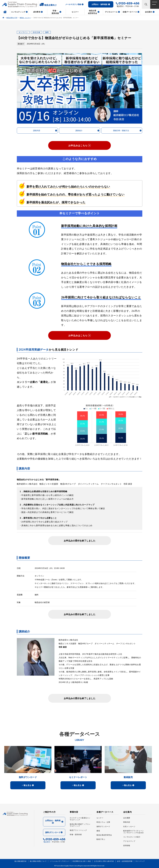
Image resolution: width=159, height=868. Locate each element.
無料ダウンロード (103, 827)
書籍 (98, 831)
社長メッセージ (129, 827)
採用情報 (127, 846)
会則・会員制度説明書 (125, 861)
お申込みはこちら (78, 145)
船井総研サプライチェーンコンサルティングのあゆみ (134, 832)
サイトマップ (140, 861)
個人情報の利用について (38, 861)
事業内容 (127, 822)
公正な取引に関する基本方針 (104, 861)
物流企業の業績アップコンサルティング (80, 825)
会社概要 (127, 818)
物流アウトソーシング (78, 830)
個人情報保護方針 (21, 861)
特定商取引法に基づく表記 (82, 861)
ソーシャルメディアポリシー (60, 861)
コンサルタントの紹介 (132, 837)
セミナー (100, 818)
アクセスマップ (129, 841)
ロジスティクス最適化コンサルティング (80, 819)
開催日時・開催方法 (121, 130)
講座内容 (37, 130)
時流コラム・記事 (103, 822)
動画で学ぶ (101, 839)
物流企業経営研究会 (104, 835)
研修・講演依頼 (76, 835)
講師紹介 (79, 130)
